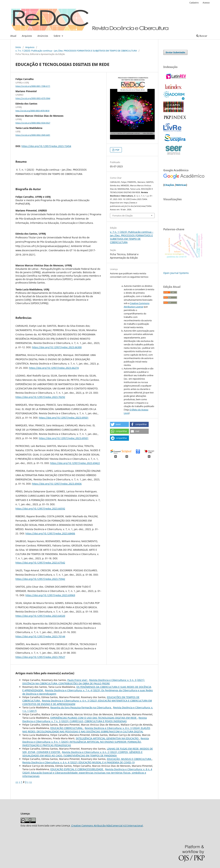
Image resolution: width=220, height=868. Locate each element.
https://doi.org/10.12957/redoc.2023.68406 (50, 533)
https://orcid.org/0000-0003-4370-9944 (33, 99)
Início (18, 47)
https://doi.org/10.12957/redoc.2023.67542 (40, 563)
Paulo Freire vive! (78, 680)
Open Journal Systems (176, 273)
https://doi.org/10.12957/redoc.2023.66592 (40, 509)
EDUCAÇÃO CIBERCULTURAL (67, 728)
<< (17, 782)
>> (31, 782)
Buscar (202, 36)
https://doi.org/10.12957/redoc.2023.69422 (75, 463)
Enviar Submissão (175, 52)
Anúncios (43, 36)
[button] (119, 424)
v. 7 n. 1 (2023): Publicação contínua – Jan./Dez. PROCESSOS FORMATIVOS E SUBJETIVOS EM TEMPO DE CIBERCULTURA (76, 51)
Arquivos (27, 36)
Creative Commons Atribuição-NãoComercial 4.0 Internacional (107, 826)
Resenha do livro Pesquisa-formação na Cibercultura (81, 707)
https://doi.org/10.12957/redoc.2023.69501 (64, 418)
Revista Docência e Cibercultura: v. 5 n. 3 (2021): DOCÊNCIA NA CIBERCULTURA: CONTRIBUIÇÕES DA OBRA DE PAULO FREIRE (84, 682)
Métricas (181, 185)
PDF (117, 150)
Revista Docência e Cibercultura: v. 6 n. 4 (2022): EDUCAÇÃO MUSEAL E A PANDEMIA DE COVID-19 (78, 762)
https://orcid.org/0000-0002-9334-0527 (33, 123)
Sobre (57, 36)
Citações (169, 185)
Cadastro (194, 3)
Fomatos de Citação (123, 216)
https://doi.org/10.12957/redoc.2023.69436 (57, 484)
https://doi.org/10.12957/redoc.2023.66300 (57, 347)
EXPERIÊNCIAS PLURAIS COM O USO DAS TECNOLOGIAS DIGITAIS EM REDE (94, 718)
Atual (13, 36)
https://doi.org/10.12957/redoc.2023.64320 (40, 616)
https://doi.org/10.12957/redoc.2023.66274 (54, 368)
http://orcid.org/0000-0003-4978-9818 (32, 111)
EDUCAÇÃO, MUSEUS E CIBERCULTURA (129, 759)
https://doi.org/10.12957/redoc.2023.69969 (50, 595)
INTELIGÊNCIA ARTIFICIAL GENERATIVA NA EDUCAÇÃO (108, 738)
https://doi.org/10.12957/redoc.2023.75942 (40, 579)
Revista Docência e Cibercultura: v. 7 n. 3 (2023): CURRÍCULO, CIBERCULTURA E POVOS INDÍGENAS (85, 719)
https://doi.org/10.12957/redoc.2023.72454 (46, 146)
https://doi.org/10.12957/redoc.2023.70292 (40, 397)
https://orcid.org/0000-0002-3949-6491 (33, 135)
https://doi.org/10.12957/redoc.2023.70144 (40, 636)
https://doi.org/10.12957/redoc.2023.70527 (40, 657)
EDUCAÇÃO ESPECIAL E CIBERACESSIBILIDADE (77, 769)
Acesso (206, 3)
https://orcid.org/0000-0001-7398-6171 (33, 86)
